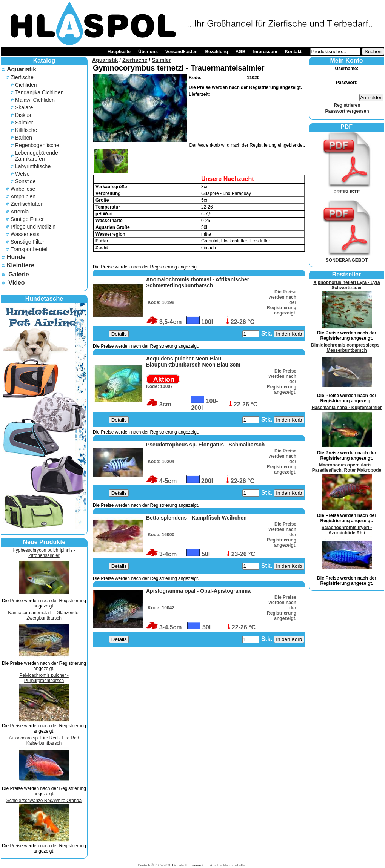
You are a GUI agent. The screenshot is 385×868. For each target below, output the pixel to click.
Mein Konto (346, 61)
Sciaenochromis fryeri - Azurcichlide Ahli (347, 530)
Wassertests (25, 234)
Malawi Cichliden (35, 100)
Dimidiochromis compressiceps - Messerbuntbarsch (347, 348)
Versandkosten (181, 52)
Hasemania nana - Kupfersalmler (346, 408)
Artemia (20, 212)
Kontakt (293, 52)
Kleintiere (21, 265)
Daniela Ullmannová (188, 865)
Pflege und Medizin (33, 227)
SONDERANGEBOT (347, 258)
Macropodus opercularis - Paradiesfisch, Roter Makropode (347, 468)
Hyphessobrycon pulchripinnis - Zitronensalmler (44, 553)
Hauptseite (119, 52)
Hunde (16, 257)
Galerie (18, 274)
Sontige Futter (27, 219)
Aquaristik (22, 69)
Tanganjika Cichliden (39, 92)
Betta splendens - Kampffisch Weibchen (196, 518)
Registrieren (347, 105)
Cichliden (26, 85)
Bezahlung (216, 52)
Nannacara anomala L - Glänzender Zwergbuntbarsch (44, 615)
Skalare (24, 107)
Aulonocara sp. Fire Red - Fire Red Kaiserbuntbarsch (44, 741)
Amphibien (23, 196)
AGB (241, 52)
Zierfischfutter (27, 204)
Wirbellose (23, 189)
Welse (22, 174)
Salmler (24, 123)
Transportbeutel (29, 249)
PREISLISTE (347, 189)
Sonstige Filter (27, 242)
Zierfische (22, 77)
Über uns (148, 52)
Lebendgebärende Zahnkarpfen (37, 156)
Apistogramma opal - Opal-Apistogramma (198, 591)
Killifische (26, 130)
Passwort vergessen (347, 111)
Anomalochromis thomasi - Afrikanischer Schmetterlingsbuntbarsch (198, 282)
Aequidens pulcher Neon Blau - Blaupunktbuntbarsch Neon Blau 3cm (193, 362)
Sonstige (25, 181)
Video (16, 283)
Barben (24, 138)
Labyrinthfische (33, 166)
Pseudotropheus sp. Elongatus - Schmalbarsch (205, 445)
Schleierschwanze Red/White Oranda (44, 801)
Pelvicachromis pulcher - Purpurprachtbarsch (44, 678)
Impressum (265, 52)
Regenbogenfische (37, 145)
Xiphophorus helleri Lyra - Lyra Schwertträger (346, 285)
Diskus (23, 115)
